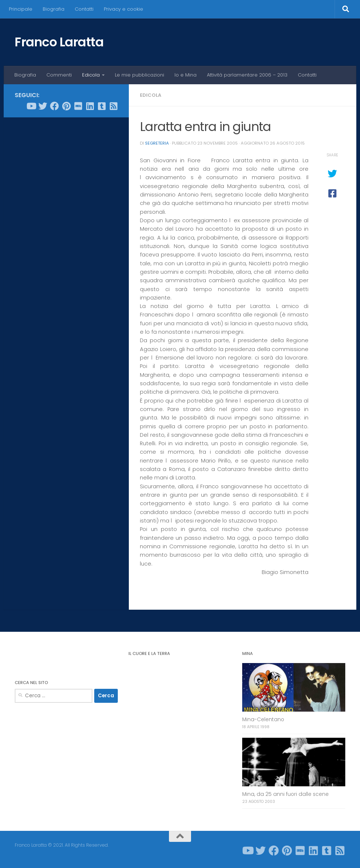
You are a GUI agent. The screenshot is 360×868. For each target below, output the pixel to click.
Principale (21, 9)
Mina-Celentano (263, 720)
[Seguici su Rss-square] (113, 106)
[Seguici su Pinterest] (66, 106)
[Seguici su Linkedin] (90, 106)
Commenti (59, 75)
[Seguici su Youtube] (31, 106)
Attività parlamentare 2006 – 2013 (247, 75)
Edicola (91, 75)
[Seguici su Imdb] (78, 106)
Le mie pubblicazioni (140, 75)
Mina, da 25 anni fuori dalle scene (285, 794)
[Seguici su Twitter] (43, 106)
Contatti (84, 9)
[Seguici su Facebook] (54, 106)
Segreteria (157, 143)
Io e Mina (186, 75)
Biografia (54, 9)
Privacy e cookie (123, 9)
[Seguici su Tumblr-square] (102, 106)
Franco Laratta (59, 42)
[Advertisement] (66, 171)
